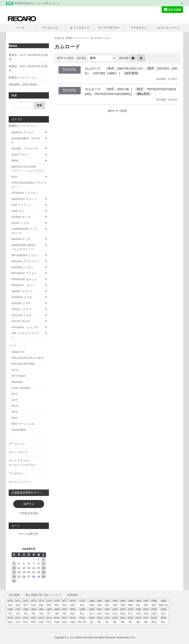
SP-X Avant (18, 376)
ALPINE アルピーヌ (25, 148)
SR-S (15, 406)
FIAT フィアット (22, 205)
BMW (15, 160)
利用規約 (73, 595)
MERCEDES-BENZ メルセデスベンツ (29, 247)
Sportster (17, 382)
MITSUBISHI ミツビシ (25, 255)
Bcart (132, 637)
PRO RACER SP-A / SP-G (28, 358)
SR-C (15, 412)
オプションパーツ (168, 28)
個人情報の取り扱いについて (43, 595)
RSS (14, 418)
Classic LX (18, 352)
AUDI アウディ (21, 155)
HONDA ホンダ (21, 217)
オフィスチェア (80, 28)
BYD (14, 177)
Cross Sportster (21, 388)
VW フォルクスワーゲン (25, 335)
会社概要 (14, 595)
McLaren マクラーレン (26, 261)
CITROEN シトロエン (25, 193)
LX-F (14, 400)
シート (21, 28)
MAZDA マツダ (21, 239)
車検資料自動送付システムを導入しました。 (38, 3)
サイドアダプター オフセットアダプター (29, 463)
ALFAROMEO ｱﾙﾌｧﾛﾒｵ (26, 140)
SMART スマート (22, 291)
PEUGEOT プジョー (24, 273)
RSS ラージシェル (23, 424)
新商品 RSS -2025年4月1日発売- (28, 68)
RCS (14, 394)
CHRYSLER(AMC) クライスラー (29, 185)
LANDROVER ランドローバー (25, 231)
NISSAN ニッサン (23, 267)
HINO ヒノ (18, 211)
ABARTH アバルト (23, 132)
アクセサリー (139, 28)
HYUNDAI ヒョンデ (25, 327)
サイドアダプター (109, 28)
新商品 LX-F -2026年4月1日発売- (28, 57)
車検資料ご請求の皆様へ (24, 84)
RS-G (15, 370)
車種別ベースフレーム (77, 38)
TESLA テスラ (21, 309)
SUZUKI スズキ (21, 303)
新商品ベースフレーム (23, 77)
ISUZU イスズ (20, 223)
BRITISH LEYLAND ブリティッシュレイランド (30, 169)
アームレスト (50, 28)
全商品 (58, 38)
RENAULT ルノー (23, 285)
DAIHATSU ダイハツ (24, 199)
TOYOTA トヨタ (102, 38)
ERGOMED (19, 430)
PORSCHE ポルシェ (24, 279)
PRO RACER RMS (23, 364)
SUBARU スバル (22, 297)
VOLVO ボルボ (21, 321)
